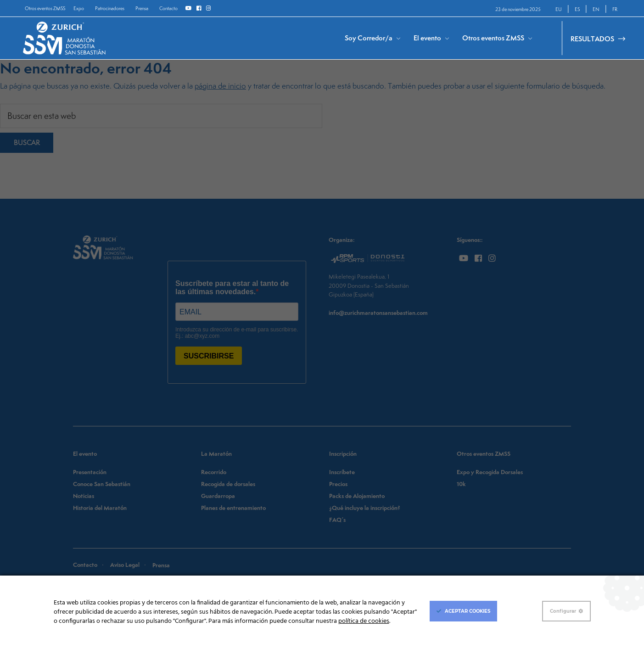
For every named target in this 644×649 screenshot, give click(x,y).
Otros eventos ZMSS (45, 8)
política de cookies (364, 621)
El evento (427, 38)
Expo (79, 8)
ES (577, 9)
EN (596, 9)
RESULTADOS (592, 39)
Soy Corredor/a (369, 38)
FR (615, 9)
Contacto (168, 8)
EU (559, 9)
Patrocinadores (110, 8)
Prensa (142, 8)
